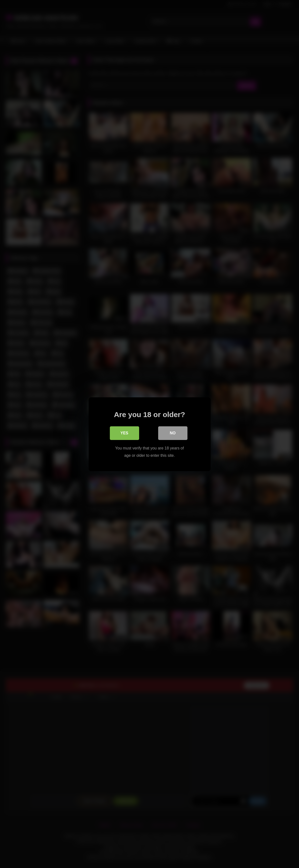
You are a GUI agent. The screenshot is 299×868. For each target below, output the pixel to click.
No (173, 433)
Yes (124, 433)
